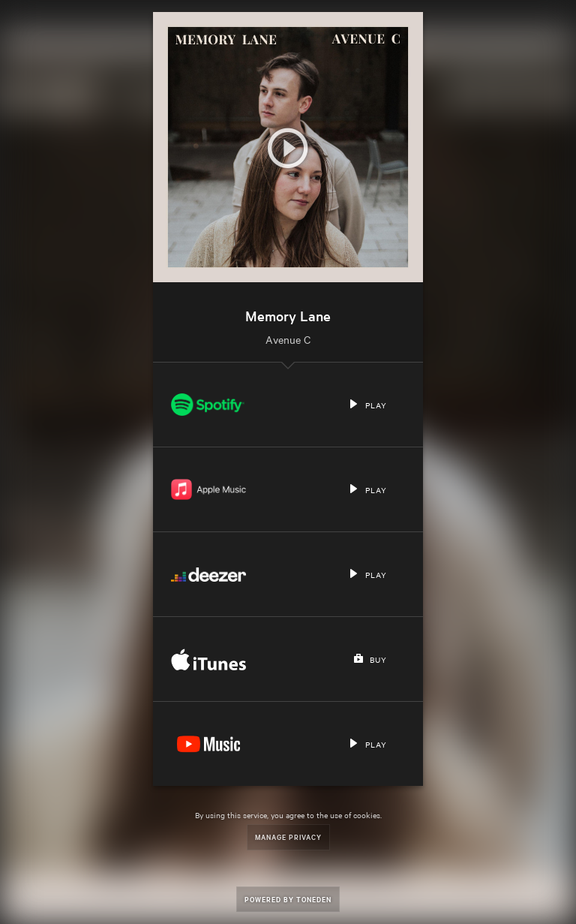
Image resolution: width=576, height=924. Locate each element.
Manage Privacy (288, 837)
